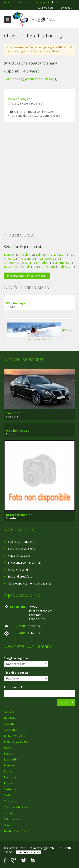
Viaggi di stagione (19, 556)
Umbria (9, 813)
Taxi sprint (14, 413)
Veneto (9, 825)
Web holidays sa (20, 99)
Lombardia (11, 759)
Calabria (9, 724)
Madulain (25, 255)
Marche (9, 765)
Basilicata (10, 718)
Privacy (32, 607)
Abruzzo (9, 712)
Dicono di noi (36, 619)
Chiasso (65, 266)
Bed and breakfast (20, 576)
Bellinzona (42, 255)
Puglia (8, 783)
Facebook (5, 861)
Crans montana (45, 266)
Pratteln (25, 266)
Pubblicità (34, 633)
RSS (33, 861)
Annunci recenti (18, 569)
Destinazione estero (17, 831)
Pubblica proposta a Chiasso (25, 276)
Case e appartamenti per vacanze (30, 583)
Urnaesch (10, 262)
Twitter (24, 861)
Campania (10, 730)
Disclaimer (35, 615)
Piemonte (10, 777)
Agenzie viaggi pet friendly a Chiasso (29, 79)
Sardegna (10, 789)
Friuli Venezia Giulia (16, 741)
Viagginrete (43, 19)
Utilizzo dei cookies (40, 611)
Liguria (8, 753)
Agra (72, 255)
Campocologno (49, 259)
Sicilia (7, 795)
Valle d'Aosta (12, 819)
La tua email (14, 687)
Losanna (10, 266)
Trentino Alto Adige (16, 807)
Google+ (14, 861)
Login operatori (46, 8)
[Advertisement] (37, 171)
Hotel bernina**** (19, 515)
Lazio (7, 747)
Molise (8, 771)
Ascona (26, 262)
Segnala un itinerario (21, 542)
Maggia (59, 255)
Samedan (42, 262)
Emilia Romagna (14, 736)
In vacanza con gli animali (24, 563)
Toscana (10, 801)
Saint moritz (61, 262)
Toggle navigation (7, 19)
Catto (12, 259)
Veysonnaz (27, 259)
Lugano (9, 255)
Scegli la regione (17, 658)
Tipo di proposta (17, 673)
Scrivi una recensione (22, 549)
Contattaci (66, 8)
